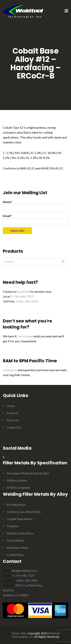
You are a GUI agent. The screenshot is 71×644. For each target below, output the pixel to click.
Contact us (10, 370)
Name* (35, 206)
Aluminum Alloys (18, 547)
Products (13, 413)
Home (11, 406)
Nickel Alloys (15, 540)
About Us (13, 420)
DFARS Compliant (18, 487)
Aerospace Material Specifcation (28, 473)
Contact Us (14, 427)
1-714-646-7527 (22, 296)
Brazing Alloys (16, 504)
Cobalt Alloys (16, 555)
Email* (35, 220)
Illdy (23, 633)
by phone (23, 291)
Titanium (12, 526)
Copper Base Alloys (19, 519)
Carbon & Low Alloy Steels (24, 512)
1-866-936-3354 (27, 301)
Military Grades (17, 480)
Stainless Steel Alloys (20, 533)
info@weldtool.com (24, 571)
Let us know (25, 336)
